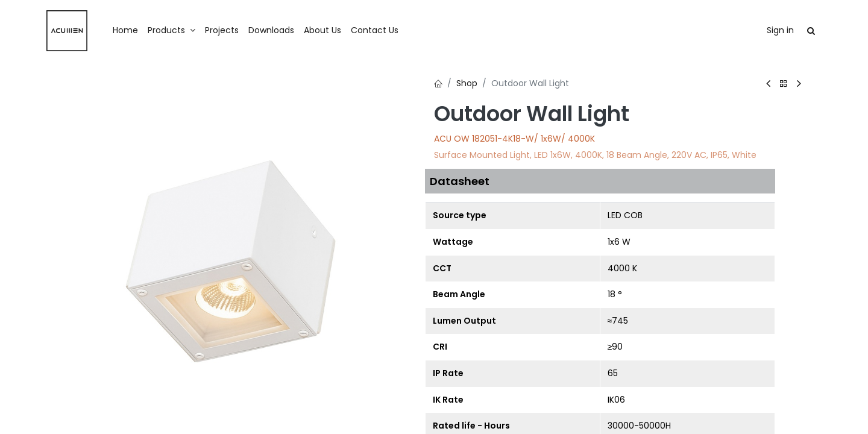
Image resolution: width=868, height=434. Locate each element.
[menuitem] (125, 31)
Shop (467, 83)
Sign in (780, 30)
